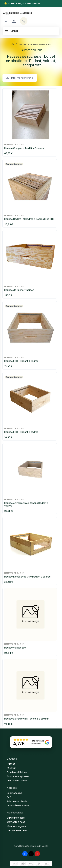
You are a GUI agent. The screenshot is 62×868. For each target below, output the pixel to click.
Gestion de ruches (17, 780)
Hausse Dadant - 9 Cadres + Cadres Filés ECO (29, 219)
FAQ (9, 797)
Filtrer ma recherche (20, 78)
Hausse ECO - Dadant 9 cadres (21, 432)
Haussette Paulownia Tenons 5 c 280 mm (27, 719)
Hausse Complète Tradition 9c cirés (24, 148)
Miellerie (12, 768)
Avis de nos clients (17, 801)
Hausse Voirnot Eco (15, 648)
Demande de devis (17, 830)
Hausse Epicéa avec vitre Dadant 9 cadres (27, 577)
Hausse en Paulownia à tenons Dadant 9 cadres (26, 504)
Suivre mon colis (16, 818)
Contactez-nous (16, 822)
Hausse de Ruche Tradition (19, 290)
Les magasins (14, 793)
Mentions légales (16, 826)
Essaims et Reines (17, 772)
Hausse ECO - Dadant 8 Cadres (21, 361)
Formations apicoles (18, 776)
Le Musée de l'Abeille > (19, 805)
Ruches (11, 764)
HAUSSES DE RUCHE (14, 145)
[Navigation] (6, 21)
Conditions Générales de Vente (31, 846)
